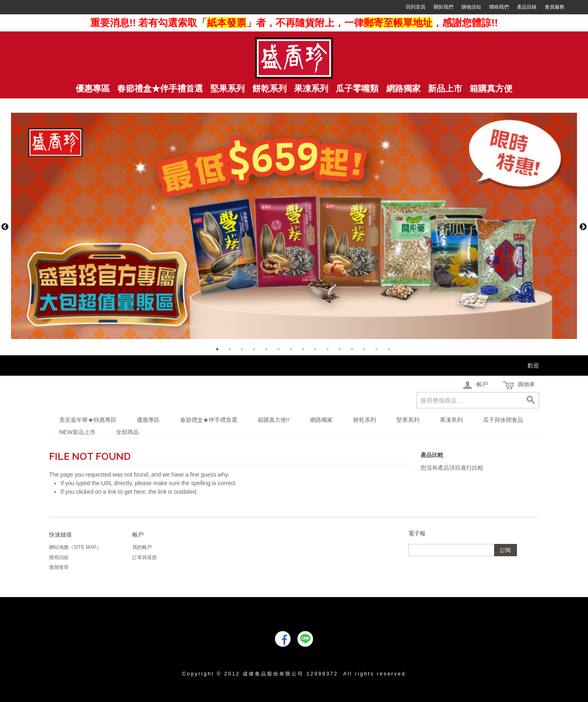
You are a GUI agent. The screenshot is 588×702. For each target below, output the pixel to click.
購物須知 (471, 7)
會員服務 (555, 7)
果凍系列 (451, 420)
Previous (5, 227)
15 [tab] (389, 349)
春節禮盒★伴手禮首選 (209, 420)
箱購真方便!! (274, 420)
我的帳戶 (142, 547)
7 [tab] (291, 349)
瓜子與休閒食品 (503, 420)
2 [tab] (229, 349)
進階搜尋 (59, 567)
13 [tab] (364, 349)
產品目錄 (527, 7)
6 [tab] (278, 349)
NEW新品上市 (77, 432)
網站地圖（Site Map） (75, 547)
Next (583, 227)
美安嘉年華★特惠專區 (88, 420)
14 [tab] (376, 349)
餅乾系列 (269, 89)
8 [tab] (303, 349)
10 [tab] (327, 349)
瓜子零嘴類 (357, 89)
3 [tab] (242, 349)
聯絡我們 (499, 7)
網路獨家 (403, 89)
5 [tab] (266, 349)
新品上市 (445, 89)
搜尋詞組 (59, 557)
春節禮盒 (160, 89)
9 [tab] (315, 349)
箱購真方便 (491, 89)
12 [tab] (352, 349)
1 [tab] (217, 349)
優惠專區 (148, 420)
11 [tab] (340, 349)
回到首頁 (416, 7)
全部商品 (127, 432)
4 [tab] (254, 349)
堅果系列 (227, 89)
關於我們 (443, 7)
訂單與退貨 (145, 557)
